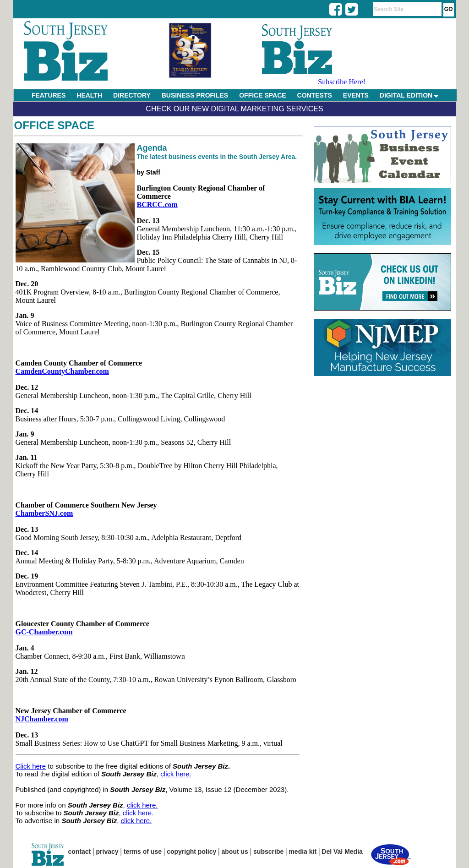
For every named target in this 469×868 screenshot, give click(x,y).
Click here (31, 766)
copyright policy (191, 852)
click (134, 805)
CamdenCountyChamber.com (62, 371)
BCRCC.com (157, 205)
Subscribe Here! (342, 82)
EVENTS (356, 95)
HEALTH (89, 95)
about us (235, 852)
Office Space (55, 125)
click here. (176, 774)
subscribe (268, 852)
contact (80, 852)
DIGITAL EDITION (409, 95)
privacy (107, 852)
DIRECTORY (132, 95)
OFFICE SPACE (262, 95)
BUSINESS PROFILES (195, 95)
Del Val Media (342, 852)
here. (150, 805)
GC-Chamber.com (44, 632)
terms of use (143, 852)
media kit (303, 852)
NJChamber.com (42, 719)
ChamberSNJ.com (44, 513)
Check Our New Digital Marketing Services (234, 109)
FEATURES (49, 95)
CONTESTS (315, 95)
